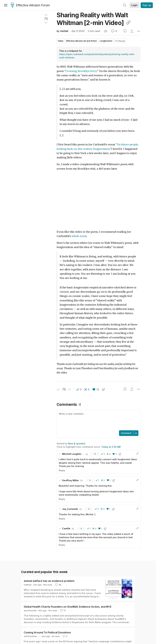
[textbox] (98, 420)
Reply (62, 470)
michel (64, 31)
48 (58, 585)
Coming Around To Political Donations (47, 632)
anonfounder (30, 610)
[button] (79, 389)
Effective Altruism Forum (30, 5)
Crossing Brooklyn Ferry (81, 71)
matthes (28, 585)
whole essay (79, 236)
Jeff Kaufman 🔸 (32, 636)
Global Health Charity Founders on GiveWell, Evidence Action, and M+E (68, 607)
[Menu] (6, 5)
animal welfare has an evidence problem (49, 581)
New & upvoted (77, 443)
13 (63, 610)
